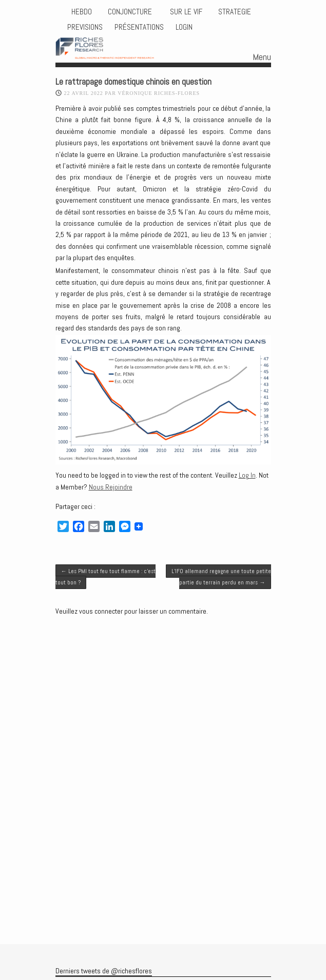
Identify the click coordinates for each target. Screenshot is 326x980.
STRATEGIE (234, 12)
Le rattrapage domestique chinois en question (133, 82)
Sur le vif (185, 12)
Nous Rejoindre (111, 487)
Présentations (139, 27)
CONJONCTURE (131, 12)
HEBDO (82, 12)
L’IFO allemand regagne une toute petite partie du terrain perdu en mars (221, 577)
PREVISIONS (85, 27)
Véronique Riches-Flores (159, 93)
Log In (247, 475)
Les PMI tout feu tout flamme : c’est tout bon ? (106, 577)
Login (184, 27)
